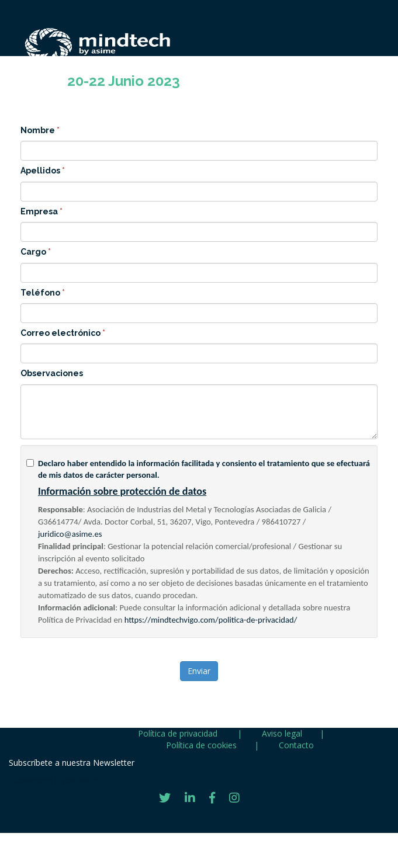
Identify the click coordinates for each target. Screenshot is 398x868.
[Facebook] (212, 798)
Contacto (296, 745)
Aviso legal (282, 733)
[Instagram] (234, 798)
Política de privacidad (179, 733)
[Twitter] (165, 798)
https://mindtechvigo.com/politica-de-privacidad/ (211, 620)
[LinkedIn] (190, 798)
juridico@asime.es (70, 534)
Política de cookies (201, 745)
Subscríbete (31, 780)
